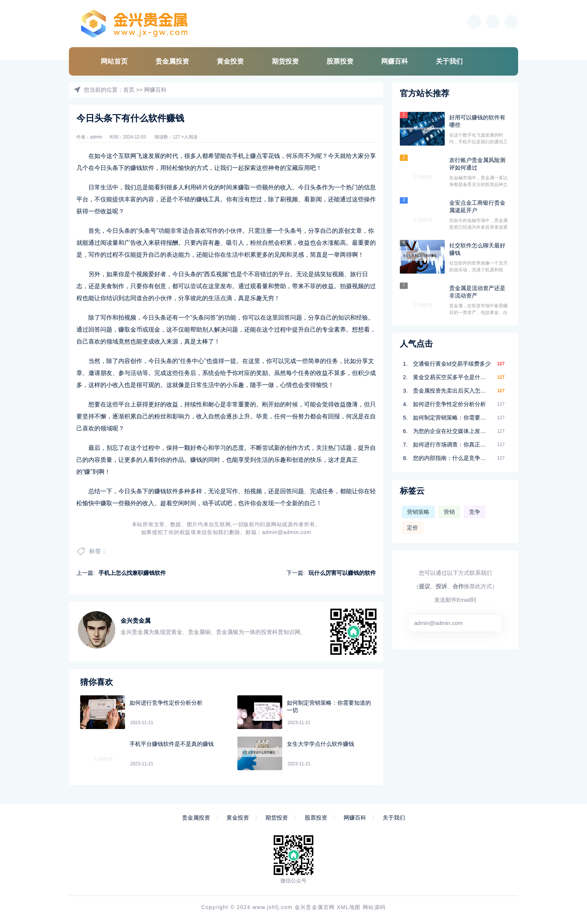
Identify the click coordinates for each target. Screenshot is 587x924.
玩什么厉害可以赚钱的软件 (342, 573)
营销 (449, 512)
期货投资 (285, 61)
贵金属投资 (172, 61)
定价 (413, 527)
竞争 (475, 512)
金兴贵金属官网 (315, 907)
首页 (129, 90)
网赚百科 (395, 61)
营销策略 (418, 512)
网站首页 (114, 61)
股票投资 (340, 61)
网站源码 (374, 907)
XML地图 (349, 907)
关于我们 (449, 61)
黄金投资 (230, 61)
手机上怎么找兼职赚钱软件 (132, 573)
